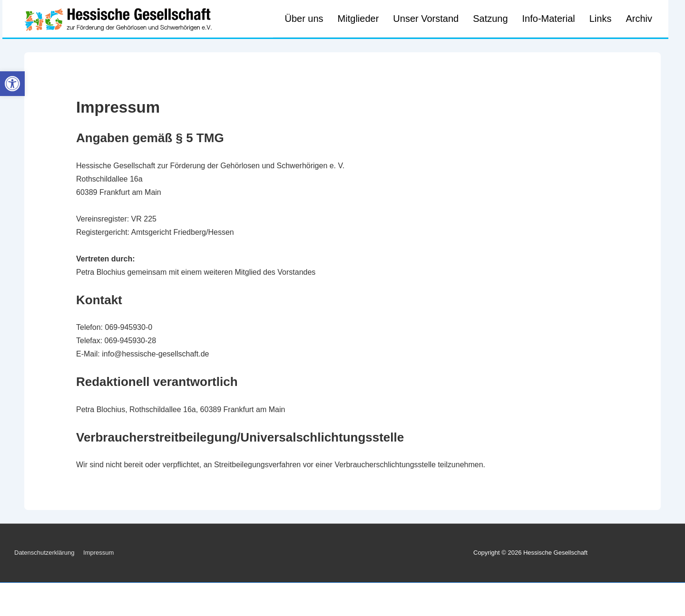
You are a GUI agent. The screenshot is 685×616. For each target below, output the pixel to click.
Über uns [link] (304, 19)
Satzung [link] (490, 19)
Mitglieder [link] (358, 19)
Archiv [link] (639, 19)
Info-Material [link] (549, 19)
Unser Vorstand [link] (426, 19)
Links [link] (601, 19)
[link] (12, 84)
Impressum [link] (98, 553)
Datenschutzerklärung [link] (44, 553)
